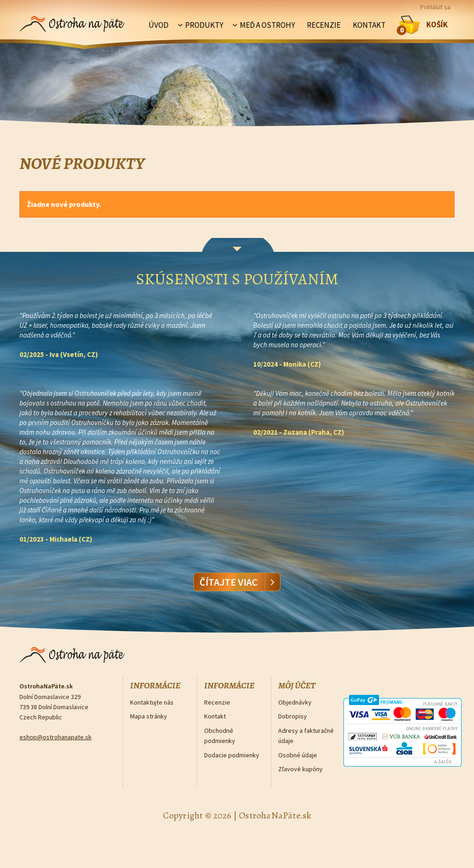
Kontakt (369, 25)
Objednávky (295, 702)
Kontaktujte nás (152, 702)
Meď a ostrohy (267, 25)
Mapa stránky (149, 716)
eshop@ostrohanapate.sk (56, 737)
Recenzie (324, 25)
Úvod (159, 25)
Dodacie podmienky (232, 755)
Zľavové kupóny (300, 769)
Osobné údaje (298, 755)
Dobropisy (293, 716)
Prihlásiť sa (435, 7)
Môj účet (297, 686)
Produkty (204, 25)
